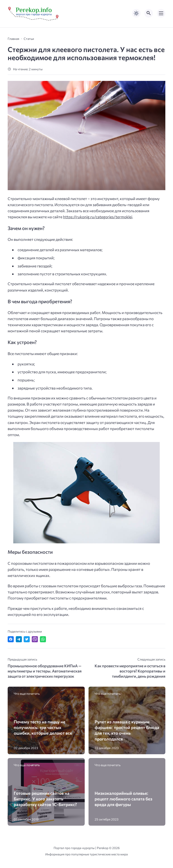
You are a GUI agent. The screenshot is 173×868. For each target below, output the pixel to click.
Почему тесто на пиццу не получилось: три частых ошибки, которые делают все (43, 727)
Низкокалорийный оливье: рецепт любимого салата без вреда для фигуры (123, 799)
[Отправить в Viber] (35, 639)
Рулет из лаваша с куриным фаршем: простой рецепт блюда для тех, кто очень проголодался (127, 730)
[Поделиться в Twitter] (27, 639)
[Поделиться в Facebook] (11, 639)
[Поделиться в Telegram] (19, 639)
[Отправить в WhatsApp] (43, 639)
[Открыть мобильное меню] (161, 13)
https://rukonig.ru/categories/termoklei (98, 217)
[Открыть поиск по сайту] (149, 13)
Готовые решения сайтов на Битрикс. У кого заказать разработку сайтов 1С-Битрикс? (45, 799)
